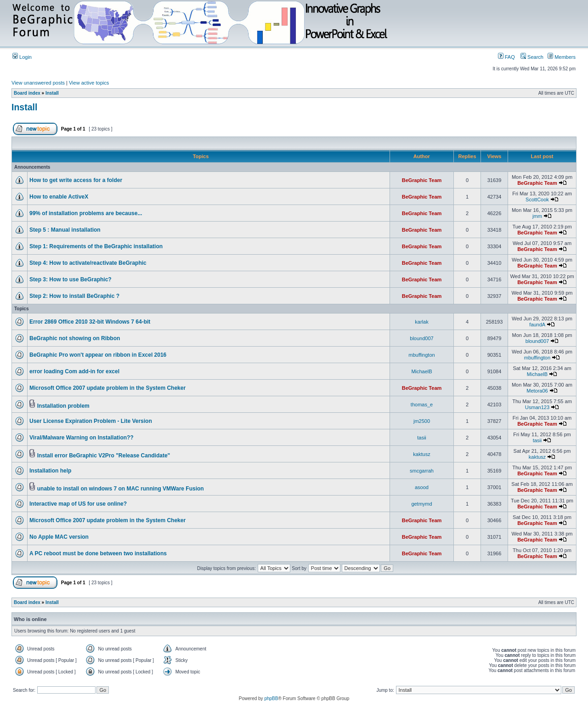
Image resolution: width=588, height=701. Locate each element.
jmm (537, 216)
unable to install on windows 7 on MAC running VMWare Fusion (121, 489)
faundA (537, 325)
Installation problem (63, 406)
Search (532, 57)
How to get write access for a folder (76, 180)
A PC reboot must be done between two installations (98, 553)
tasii (422, 438)
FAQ (506, 57)
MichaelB (421, 371)
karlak (421, 322)
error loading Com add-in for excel (74, 371)
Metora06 (537, 391)
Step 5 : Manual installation (65, 230)
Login (22, 57)
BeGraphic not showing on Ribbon (75, 338)
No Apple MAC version (59, 537)
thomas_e (422, 405)
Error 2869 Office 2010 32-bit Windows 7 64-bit (90, 322)
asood (422, 487)
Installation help (50, 471)
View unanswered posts (38, 83)
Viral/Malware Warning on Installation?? (82, 438)
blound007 (421, 338)
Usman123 (537, 407)
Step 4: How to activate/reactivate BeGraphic (88, 263)
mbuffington (421, 355)
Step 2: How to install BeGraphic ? (74, 296)
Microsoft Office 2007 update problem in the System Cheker (107, 388)
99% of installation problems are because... (86, 213)
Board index (27, 93)
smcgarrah (422, 471)
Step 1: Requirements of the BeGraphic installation (96, 246)
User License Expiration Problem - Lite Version (91, 421)
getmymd (421, 504)
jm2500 (422, 421)
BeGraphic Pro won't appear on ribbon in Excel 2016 (98, 355)
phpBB (271, 698)
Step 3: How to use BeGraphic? (71, 279)
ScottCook (537, 199)
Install (52, 93)
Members (562, 57)
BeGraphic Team (422, 180)
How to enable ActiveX (59, 197)
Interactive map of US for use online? (78, 504)
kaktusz (421, 454)
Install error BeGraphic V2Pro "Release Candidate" (104, 456)
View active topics (89, 83)
